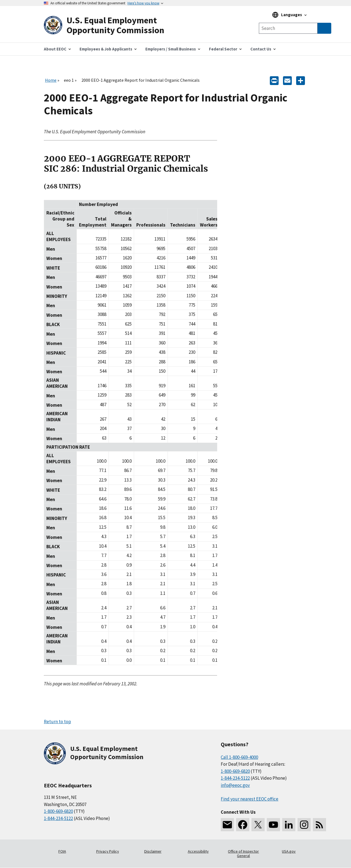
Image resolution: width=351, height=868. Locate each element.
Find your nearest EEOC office (250, 799)
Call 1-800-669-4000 (239, 757)
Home (51, 80)
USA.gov (289, 851)
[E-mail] (287, 80)
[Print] (274, 80)
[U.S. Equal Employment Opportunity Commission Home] (110, 25)
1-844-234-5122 (58, 818)
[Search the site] (288, 28)
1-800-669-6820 (58, 811)
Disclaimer (153, 851)
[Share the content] (301, 80)
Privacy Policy (108, 851)
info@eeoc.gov (235, 785)
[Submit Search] (324, 28)
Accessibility (198, 851)
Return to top (57, 722)
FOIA (62, 851)
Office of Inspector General (243, 853)
